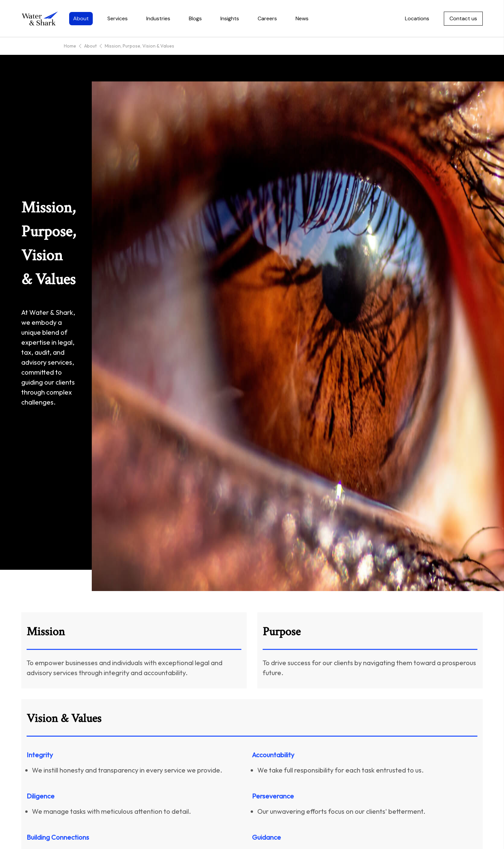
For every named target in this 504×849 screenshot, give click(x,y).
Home (70, 46)
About (81, 18)
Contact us (463, 18)
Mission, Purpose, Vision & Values (139, 46)
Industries (158, 18)
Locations (417, 18)
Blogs (195, 18)
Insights (230, 18)
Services (118, 18)
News (302, 18)
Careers (267, 18)
